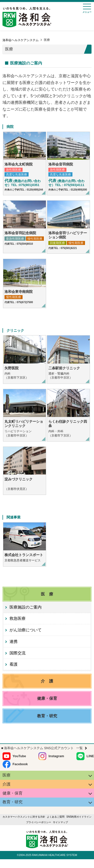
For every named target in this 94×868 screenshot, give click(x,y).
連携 (14, 641)
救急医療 (18, 618)
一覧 (79, 748)
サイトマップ (60, 822)
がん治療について (26, 630)
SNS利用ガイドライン (79, 817)
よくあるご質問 (56, 817)
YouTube (19, 756)
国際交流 (18, 653)
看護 (14, 664)
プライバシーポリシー (39, 822)
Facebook (20, 764)
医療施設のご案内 (26, 607)
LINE (90, 756)
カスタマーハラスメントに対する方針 (24, 817)
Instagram (56, 756)
